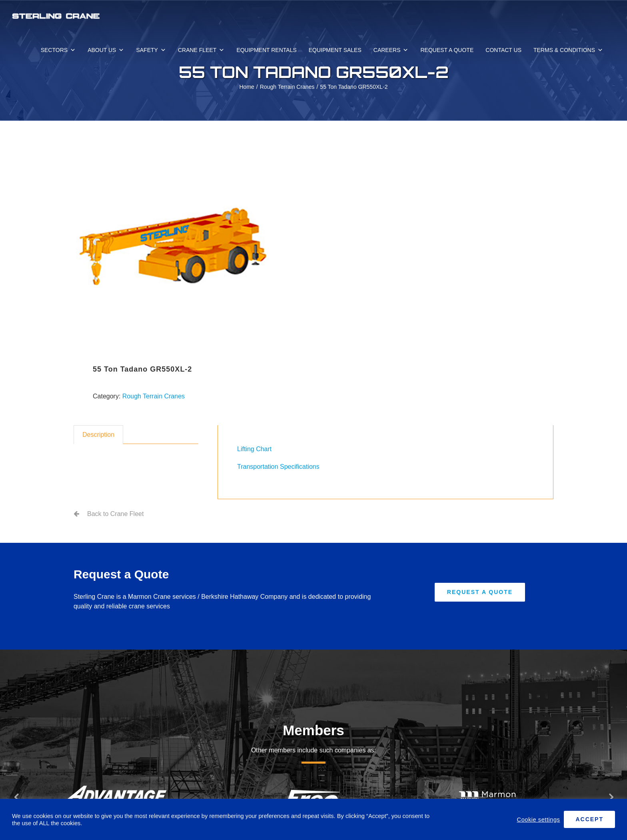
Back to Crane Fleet (115, 514)
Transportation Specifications (278, 467)
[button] (16, 797)
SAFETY (151, 50)
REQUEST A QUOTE (447, 50)
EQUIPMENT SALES (335, 50)
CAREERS (391, 50)
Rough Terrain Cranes (154, 396)
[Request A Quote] (480, 592)
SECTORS (58, 50)
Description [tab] (98, 435)
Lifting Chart (254, 449)
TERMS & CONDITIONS (568, 50)
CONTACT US (503, 50)
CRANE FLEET (201, 50)
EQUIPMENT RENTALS (266, 50)
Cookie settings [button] (539, 820)
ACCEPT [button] (589, 819)
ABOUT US (106, 50)
